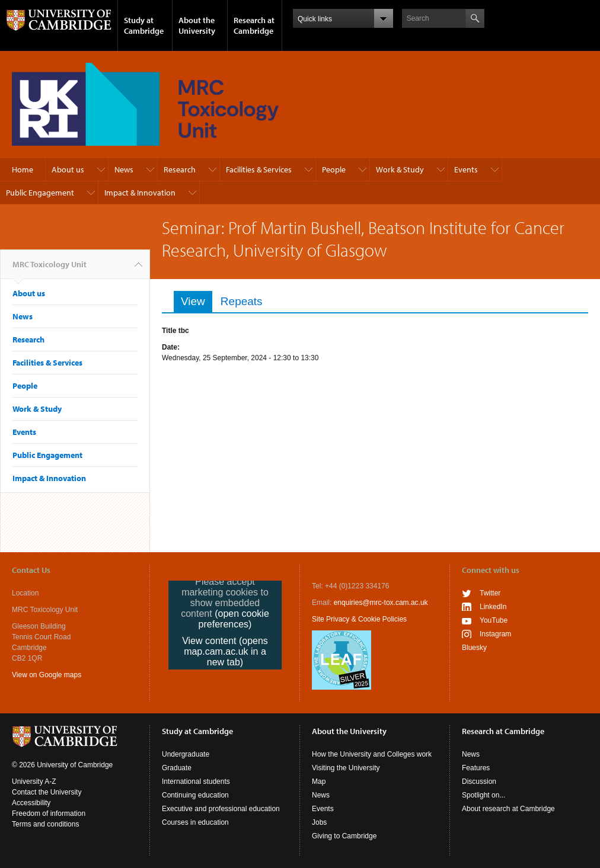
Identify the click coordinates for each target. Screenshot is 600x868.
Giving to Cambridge (344, 836)
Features (476, 768)
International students (196, 781)
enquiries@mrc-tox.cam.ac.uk (381, 603)
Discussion (479, 781)
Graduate (177, 768)
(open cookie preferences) (234, 619)
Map (319, 781)
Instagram (495, 634)
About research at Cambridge (508, 809)
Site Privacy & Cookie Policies (359, 619)
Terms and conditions (45, 824)
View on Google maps (47, 675)
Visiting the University (346, 768)
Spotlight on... (483, 795)
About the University (197, 25)
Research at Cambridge (254, 25)
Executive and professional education (221, 809)
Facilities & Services (259, 169)
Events (466, 169)
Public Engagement (40, 193)
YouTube (494, 620)
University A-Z (34, 781)
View (197, 301)
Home (23, 169)
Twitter (490, 593)
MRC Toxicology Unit (50, 269)
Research (180, 169)
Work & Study (400, 169)
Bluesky (474, 648)
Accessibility (31, 803)
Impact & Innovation (140, 193)
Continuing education (195, 795)
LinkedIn (493, 607)
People (334, 169)
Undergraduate (186, 754)
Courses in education (195, 822)
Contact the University (47, 792)
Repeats (242, 301)
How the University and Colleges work (372, 754)
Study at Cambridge (144, 25)
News (124, 169)
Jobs (319, 822)
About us (68, 169)
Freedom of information (49, 813)
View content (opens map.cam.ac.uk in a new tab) (225, 651)
